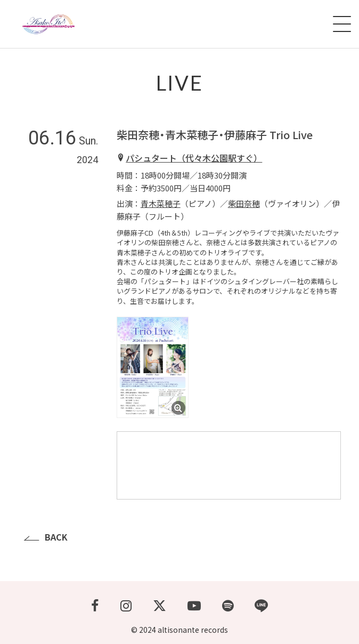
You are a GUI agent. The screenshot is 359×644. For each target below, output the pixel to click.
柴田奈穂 (244, 203)
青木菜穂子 (161, 203)
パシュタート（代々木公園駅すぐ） (194, 158)
